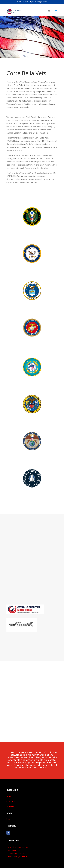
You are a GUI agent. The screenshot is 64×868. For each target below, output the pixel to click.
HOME (9, 797)
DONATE (10, 807)
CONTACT (11, 802)
